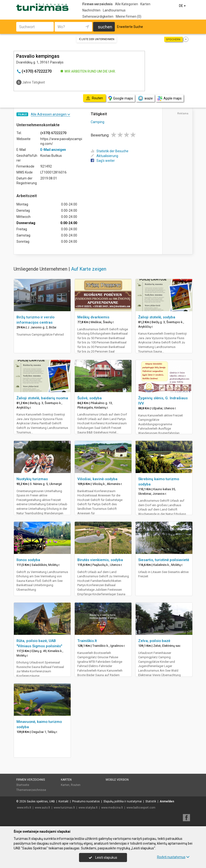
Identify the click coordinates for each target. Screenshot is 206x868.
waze (145, 98)
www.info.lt (24, 808)
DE (183, 6)
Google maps (121, 98)
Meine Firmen (129, 16)
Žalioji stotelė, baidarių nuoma (42, 398)
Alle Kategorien (127, 4)
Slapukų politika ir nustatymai (123, 801)
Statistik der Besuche (110, 151)
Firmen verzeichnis (98, 4)
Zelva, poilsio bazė (154, 641)
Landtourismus (114, 10)
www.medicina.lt (112, 808)
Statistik (151, 801)
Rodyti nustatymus (173, 857)
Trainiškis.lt (87, 641)
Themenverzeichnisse (31, 790)
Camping (98, 122)
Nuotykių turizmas (32, 479)
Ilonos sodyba (28, 560)
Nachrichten (91, 10)
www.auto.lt (42, 808)
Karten (145, 4)
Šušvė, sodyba (90, 398)
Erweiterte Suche (130, 27)
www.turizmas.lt (64, 808)
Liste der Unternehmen (97, 39)
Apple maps (169, 98)
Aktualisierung (104, 156)
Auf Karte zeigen (89, 269)
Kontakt (63, 801)
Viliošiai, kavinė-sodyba (97, 479)
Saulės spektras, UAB (41, 801)
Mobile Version (117, 780)
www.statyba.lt (88, 808)
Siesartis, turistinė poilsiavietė (164, 560)
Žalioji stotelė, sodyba (157, 317)
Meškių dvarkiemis (93, 317)
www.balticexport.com (141, 808)
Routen (76, 785)
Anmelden (167, 801)
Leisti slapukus (103, 857)
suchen (105, 27)
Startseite (23, 785)
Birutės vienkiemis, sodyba (100, 560)
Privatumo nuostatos (86, 801)
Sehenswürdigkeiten (98, 16)
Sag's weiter (103, 161)
